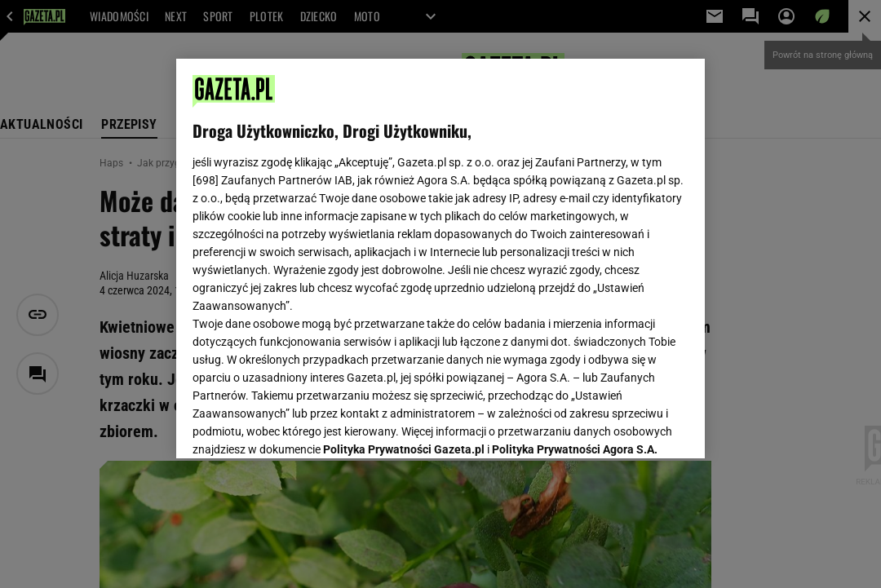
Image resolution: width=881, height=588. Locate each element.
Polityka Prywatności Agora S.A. (575, 251)
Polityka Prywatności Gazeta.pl (404, 251)
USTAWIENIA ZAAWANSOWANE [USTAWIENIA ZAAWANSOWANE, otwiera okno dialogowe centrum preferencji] (299, 426)
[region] (440, 259)
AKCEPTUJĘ (633, 427)
